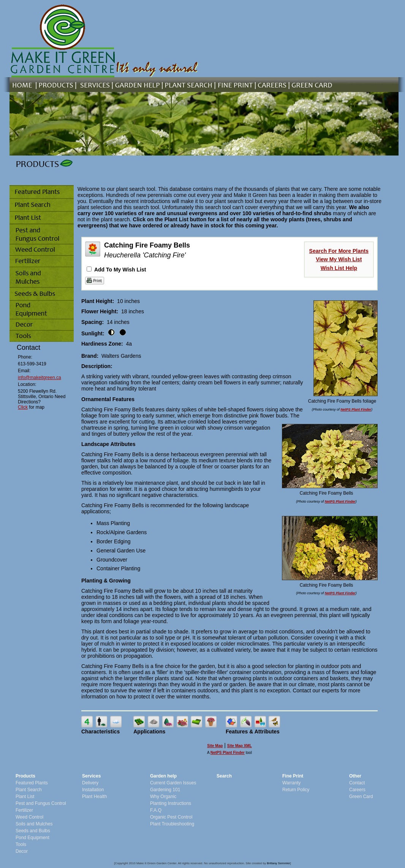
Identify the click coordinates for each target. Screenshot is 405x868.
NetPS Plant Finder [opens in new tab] (228, 753)
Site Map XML (240, 746)
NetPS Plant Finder (356, 409)
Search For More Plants (339, 251)
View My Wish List (339, 259)
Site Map (215, 746)
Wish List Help (339, 268)
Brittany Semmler (278, 863)
